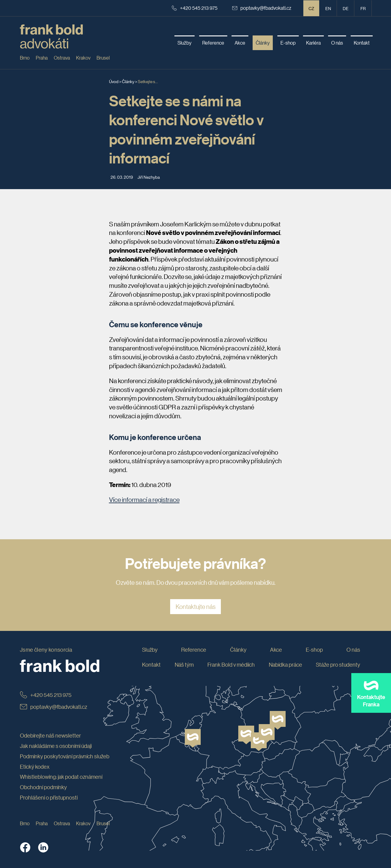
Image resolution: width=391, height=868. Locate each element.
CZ (311, 8)
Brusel (103, 58)
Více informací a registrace (144, 500)
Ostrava (62, 58)
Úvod (114, 81)
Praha (42, 58)
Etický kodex (35, 767)
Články (128, 81)
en (328, 8)
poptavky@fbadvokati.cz (262, 8)
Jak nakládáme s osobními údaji (56, 746)
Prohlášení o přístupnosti (49, 797)
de (346, 8)
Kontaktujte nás (196, 607)
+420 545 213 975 (195, 8)
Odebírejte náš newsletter (50, 735)
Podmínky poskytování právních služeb (65, 756)
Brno (25, 58)
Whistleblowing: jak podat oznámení (61, 777)
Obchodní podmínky (43, 787)
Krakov (83, 58)
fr (363, 8)
